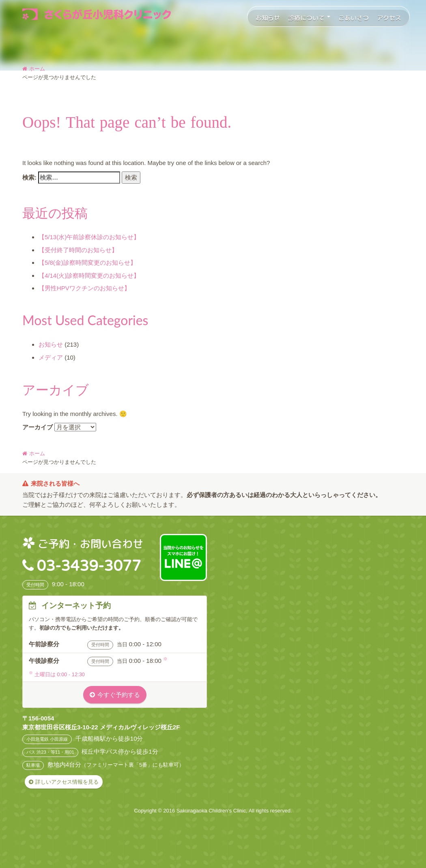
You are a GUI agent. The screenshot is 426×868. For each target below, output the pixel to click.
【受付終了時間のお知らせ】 (78, 250)
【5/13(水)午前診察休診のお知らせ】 (89, 237)
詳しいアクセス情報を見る (67, 782)
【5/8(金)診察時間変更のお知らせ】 (87, 263)
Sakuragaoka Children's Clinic (211, 811)
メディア (51, 357)
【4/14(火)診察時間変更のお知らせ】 (89, 275)
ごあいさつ (354, 18)
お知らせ (268, 18)
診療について (309, 18)
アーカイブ (38, 427)
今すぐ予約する (119, 695)
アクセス (389, 18)
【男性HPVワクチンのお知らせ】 (84, 288)
